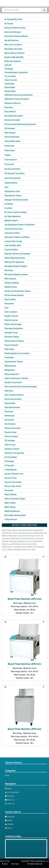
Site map (15, 864)
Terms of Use (5, 861)
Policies (5, 864)
